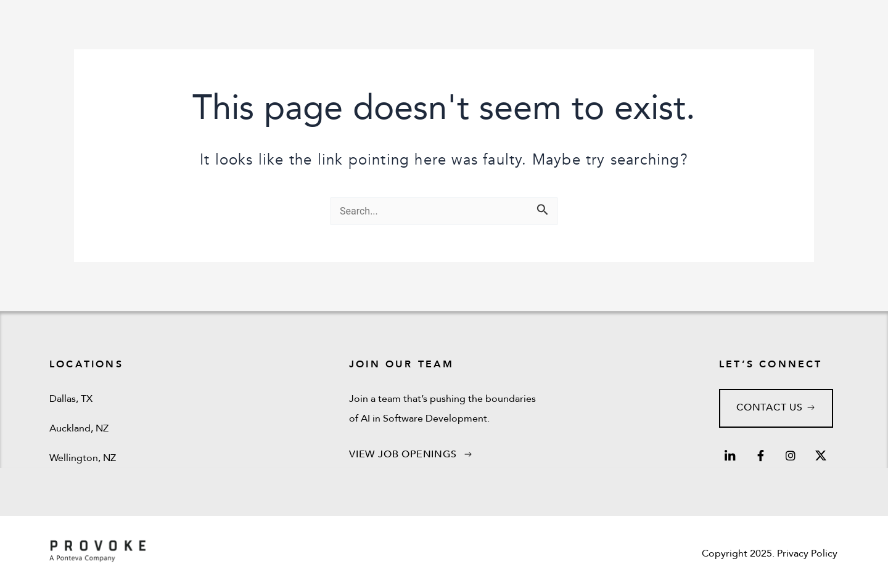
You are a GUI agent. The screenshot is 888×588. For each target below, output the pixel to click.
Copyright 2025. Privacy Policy (770, 553)
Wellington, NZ (83, 458)
